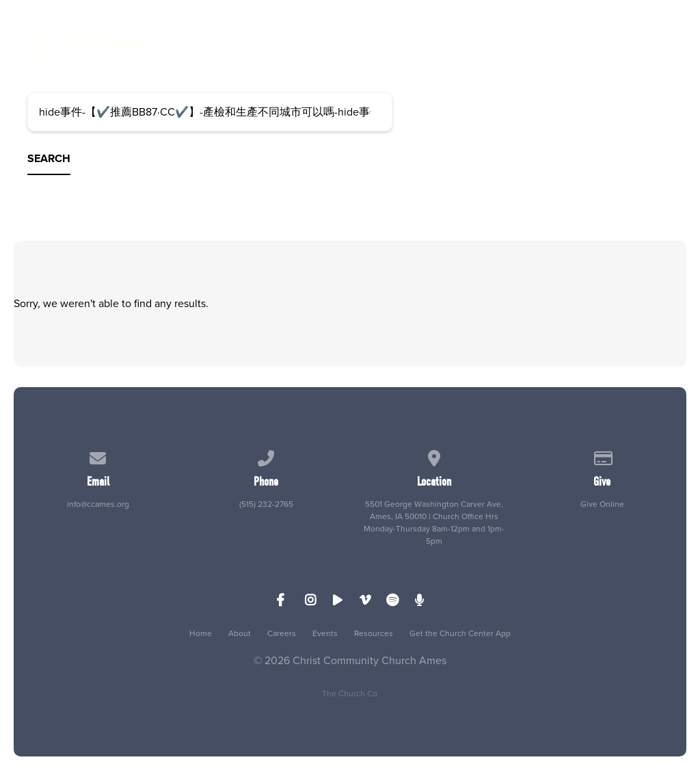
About (240, 633)
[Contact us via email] (98, 456)
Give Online (602, 504)
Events (325, 633)
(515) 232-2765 (266, 504)
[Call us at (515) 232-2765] (266, 456)
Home (201, 633)
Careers (282, 633)
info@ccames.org (98, 504)
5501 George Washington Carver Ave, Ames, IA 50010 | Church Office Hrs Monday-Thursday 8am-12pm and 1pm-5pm (434, 523)
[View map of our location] (434, 456)
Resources (374, 633)
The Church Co (350, 694)
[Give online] (602, 456)
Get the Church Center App (460, 633)
